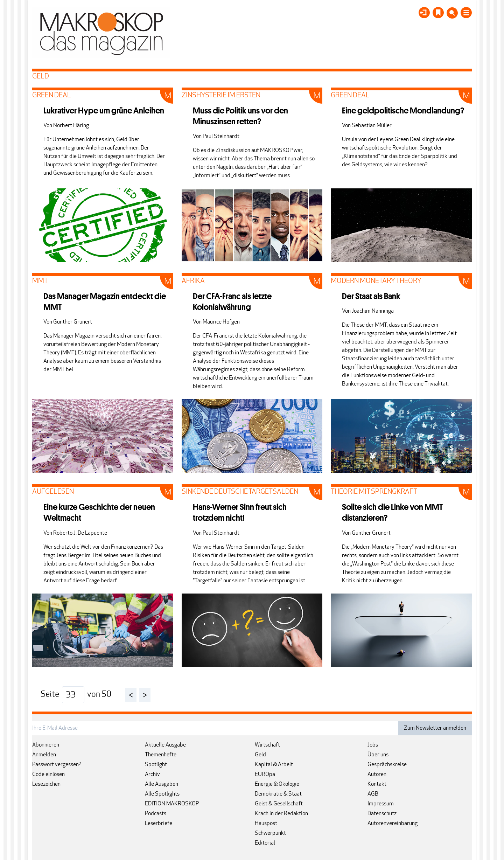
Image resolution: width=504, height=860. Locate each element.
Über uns (378, 755)
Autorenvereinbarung (393, 824)
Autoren (377, 775)
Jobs (373, 745)
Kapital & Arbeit (274, 765)
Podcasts (156, 814)
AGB (373, 794)
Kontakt (377, 784)
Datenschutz (382, 814)
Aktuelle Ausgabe (165, 745)
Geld (260, 755)
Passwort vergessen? (57, 765)
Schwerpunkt (270, 833)
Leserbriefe (159, 824)
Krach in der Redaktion (281, 814)
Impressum (381, 804)
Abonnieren (46, 745)
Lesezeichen (46, 784)
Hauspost (266, 824)
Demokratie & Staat (278, 794)
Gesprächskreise (387, 765)
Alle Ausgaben (162, 784)
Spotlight (156, 765)
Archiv (152, 775)
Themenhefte (161, 755)
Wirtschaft (267, 745)
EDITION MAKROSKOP (172, 804)
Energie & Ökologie (277, 784)
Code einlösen (48, 775)
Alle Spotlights (162, 794)
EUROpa (265, 775)
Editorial (265, 843)
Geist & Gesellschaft (279, 804)
